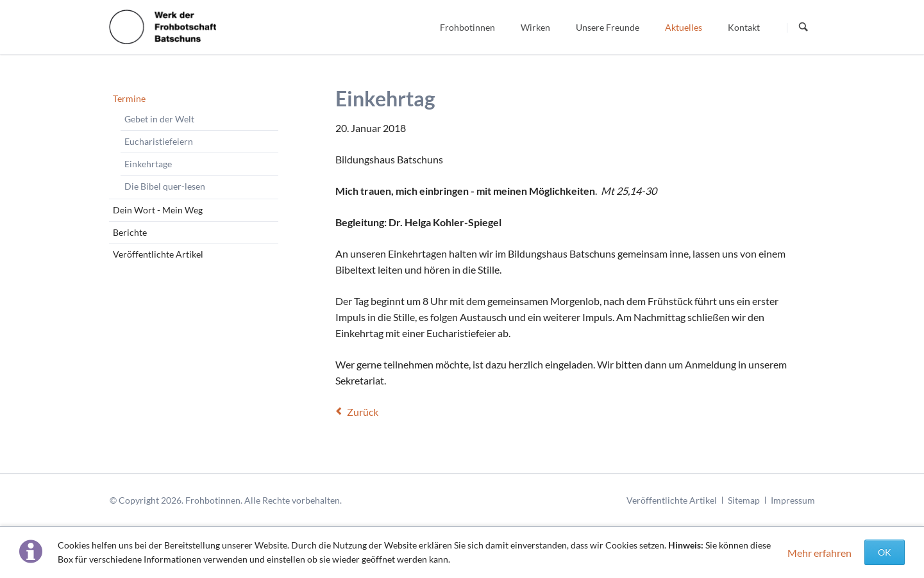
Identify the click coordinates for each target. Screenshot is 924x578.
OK (885, 552)
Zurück (363, 412)
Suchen (803, 28)
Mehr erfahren (819, 553)
